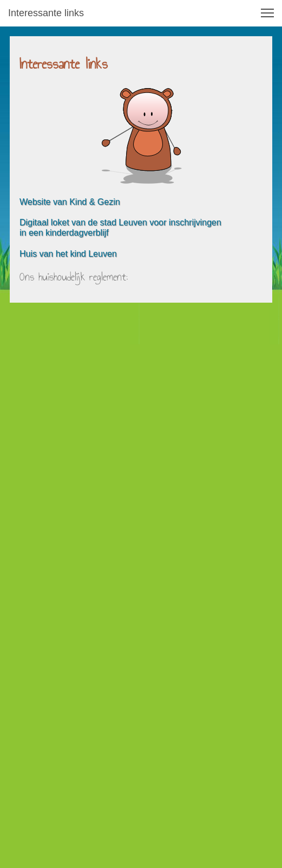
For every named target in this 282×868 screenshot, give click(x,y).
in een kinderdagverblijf (64, 233)
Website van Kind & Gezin (70, 202)
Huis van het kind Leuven (68, 254)
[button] (267, 13)
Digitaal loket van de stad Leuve (81, 222)
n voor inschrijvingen (182, 222)
